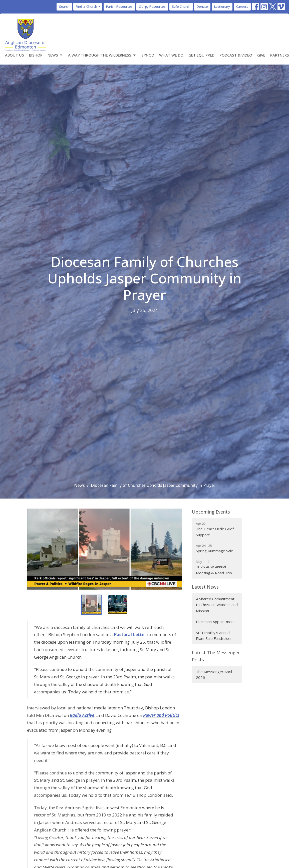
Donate (202, 7)
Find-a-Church (88, 7)
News (55, 55)
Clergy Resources (152, 7)
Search (64, 7)
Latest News (205, 587)
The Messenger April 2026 (214, 675)
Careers (242, 7)
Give (261, 55)
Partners (280, 55)
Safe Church (181, 7)
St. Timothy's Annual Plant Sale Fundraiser (214, 635)
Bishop (36, 55)
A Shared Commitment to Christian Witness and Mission (217, 605)
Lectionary (222, 7)
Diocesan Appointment (215, 622)
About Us (15, 55)
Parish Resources (119, 7)
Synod (148, 55)
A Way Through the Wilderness (102, 55)
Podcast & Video (236, 55)
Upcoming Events (211, 512)
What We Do (171, 55)
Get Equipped (201, 55)
